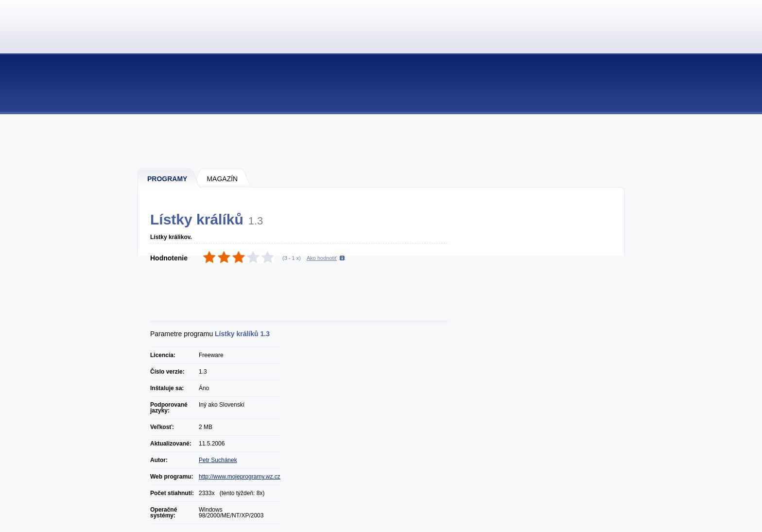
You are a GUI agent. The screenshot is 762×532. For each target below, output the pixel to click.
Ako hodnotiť (322, 258)
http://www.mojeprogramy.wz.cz (240, 477)
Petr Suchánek (218, 460)
